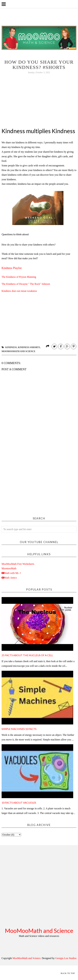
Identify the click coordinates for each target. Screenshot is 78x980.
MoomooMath (9, 568)
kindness (11, 347)
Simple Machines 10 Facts (19, 729)
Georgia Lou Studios (66, 958)
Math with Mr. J (12, 573)
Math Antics (11, 578)
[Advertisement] (30, 479)
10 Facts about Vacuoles (19, 803)
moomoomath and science (18, 351)
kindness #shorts (29, 347)
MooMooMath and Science (39, 931)
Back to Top (68, 973)
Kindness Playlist (12, 268)
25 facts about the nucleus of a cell (27, 655)
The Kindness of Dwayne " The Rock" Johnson (26, 284)
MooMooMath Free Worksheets (18, 564)
